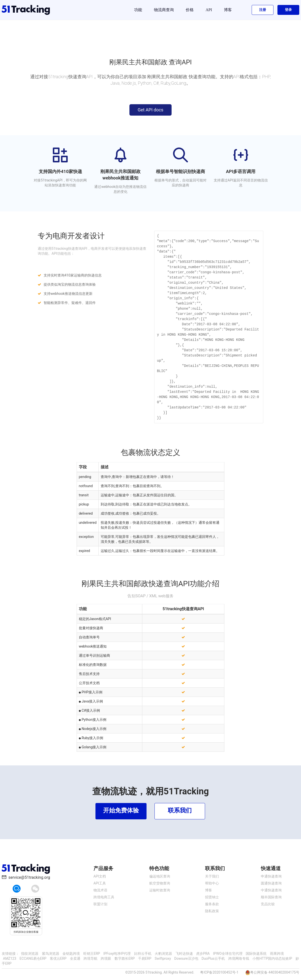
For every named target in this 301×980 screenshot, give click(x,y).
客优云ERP (58, 958)
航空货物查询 (160, 883)
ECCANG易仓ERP (33, 958)
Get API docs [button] (150, 110)
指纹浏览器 (30, 954)
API (209, 10)
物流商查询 (164, 10)
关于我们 (212, 876)
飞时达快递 (184, 954)
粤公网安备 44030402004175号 (275, 972)
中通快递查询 (271, 890)
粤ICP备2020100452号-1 (219, 972)
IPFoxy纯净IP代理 (117, 954)
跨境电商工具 (104, 897)
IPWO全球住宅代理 (228, 954)
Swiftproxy (163, 958)
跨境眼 (106, 958)
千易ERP (145, 958)
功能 (138, 10)
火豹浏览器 (163, 954)
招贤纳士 (212, 897)
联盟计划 (100, 904)
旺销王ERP (92, 954)
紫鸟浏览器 (51, 954)
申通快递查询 (271, 876)
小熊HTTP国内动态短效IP (272, 958)
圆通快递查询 (271, 883)
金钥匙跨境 (71, 954)
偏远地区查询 (160, 876)
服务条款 (212, 904)
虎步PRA (203, 954)
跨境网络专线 (239, 958)
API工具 (100, 883)
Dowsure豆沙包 (186, 958)
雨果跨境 (277, 954)
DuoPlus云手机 (213, 958)
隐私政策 (212, 911)
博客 (228, 10)
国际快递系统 (256, 954)
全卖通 (75, 958)
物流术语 (100, 890)
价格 (190, 10)
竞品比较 (268, 904)
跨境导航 (90, 958)
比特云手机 (143, 954)
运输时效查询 (160, 890)
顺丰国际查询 (271, 897)
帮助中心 (212, 883)
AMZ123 (10, 958)
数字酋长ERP (125, 958)
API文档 (100, 876)
